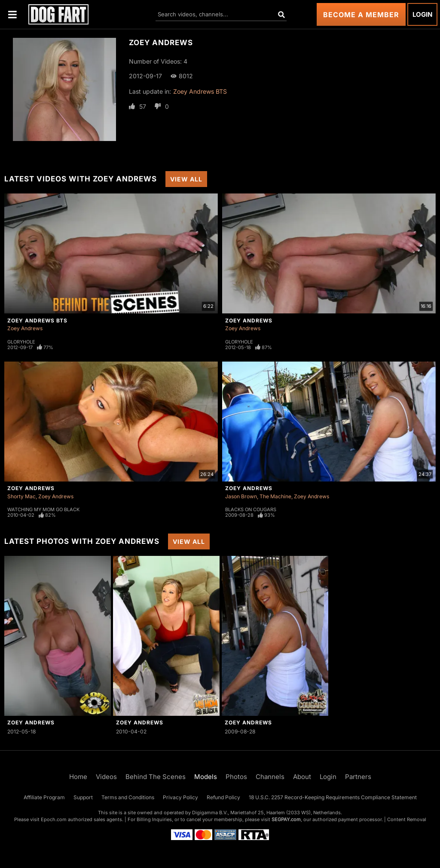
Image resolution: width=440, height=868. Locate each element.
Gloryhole (21, 342)
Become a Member (361, 15)
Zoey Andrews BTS (200, 91)
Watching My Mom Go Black (43, 509)
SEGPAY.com (286, 819)
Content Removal (407, 819)
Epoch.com (54, 819)
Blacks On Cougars (251, 509)
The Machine (275, 496)
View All (186, 179)
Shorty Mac (21, 496)
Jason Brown (241, 496)
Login (422, 14)
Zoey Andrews (25, 328)
